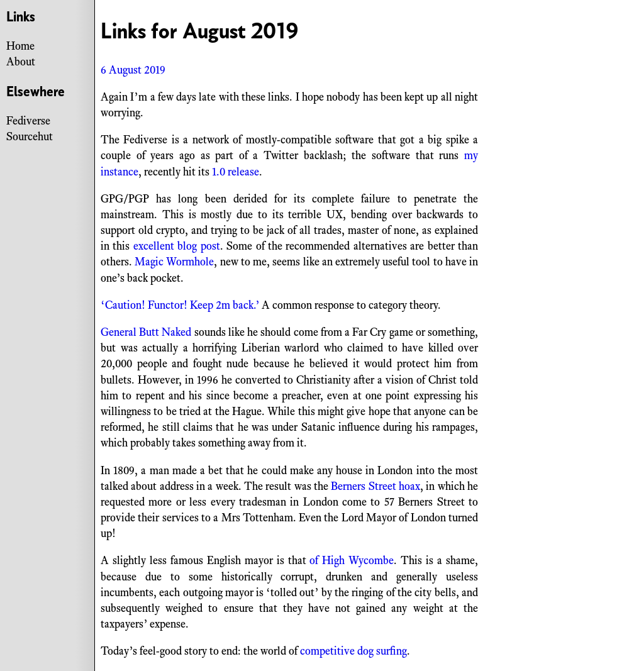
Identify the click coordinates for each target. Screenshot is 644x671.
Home (20, 46)
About (21, 62)
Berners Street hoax (375, 486)
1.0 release (236, 172)
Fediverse (28, 121)
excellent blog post (177, 246)
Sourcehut (30, 136)
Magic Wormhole (174, 262)
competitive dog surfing (353, 651)
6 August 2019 (133, 70)
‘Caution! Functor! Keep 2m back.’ (180, 305)
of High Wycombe (352, 560)
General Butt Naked (146, 332)
